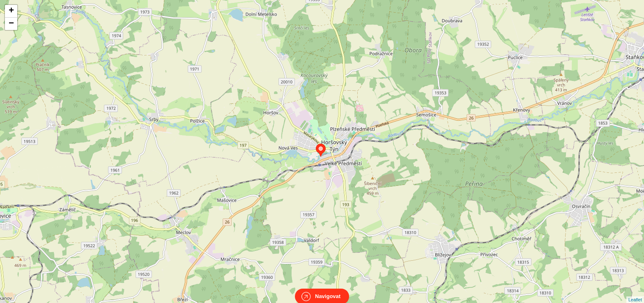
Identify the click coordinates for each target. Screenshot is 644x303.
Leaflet (635, 292)
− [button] (11, 24)
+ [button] (11, 11)
